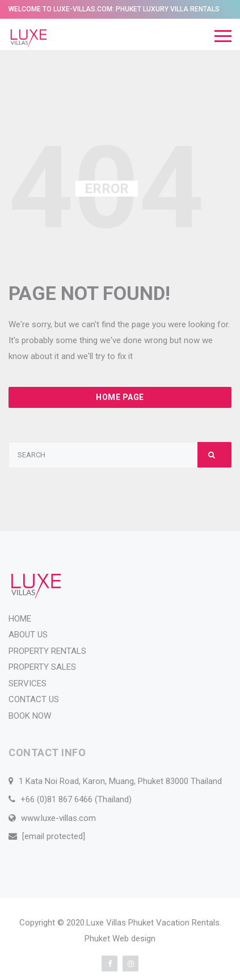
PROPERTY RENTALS (47, 651)
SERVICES (28, 683)
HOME (20, 619)
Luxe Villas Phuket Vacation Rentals (153, 923)
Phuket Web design (120, 939)
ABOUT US (28, 635)
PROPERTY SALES (42, 667)
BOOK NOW (30, 716)
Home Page (120, 397)
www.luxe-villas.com (58, 818)
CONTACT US (34, 699)
